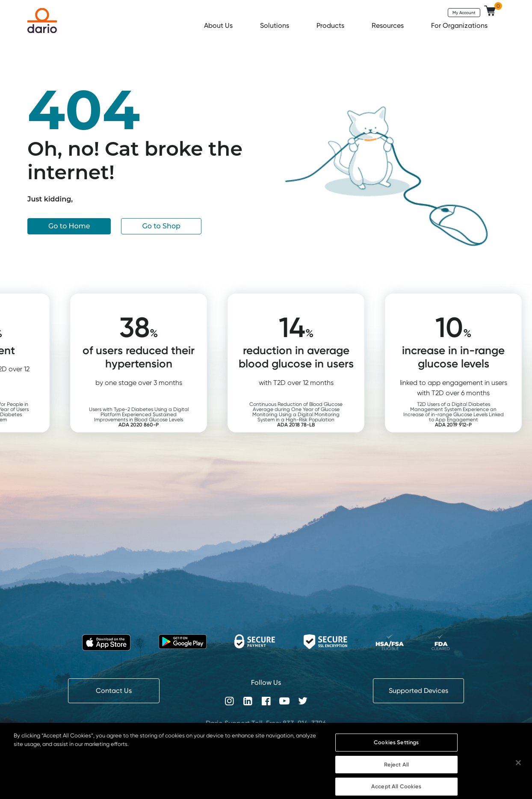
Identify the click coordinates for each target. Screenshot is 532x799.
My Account (464, 12)
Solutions (275, 25)
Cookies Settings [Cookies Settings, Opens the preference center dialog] (396, 751)
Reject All (396, 773)
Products (331, 25)
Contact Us (114, 691)
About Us (219, 25)
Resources (389, 25)
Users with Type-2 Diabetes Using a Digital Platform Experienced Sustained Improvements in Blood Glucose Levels (158, 417)
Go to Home (69, 226)
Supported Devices (418, 691)
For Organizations (460, 25)
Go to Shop (161, 226)
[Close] (518, 772)
